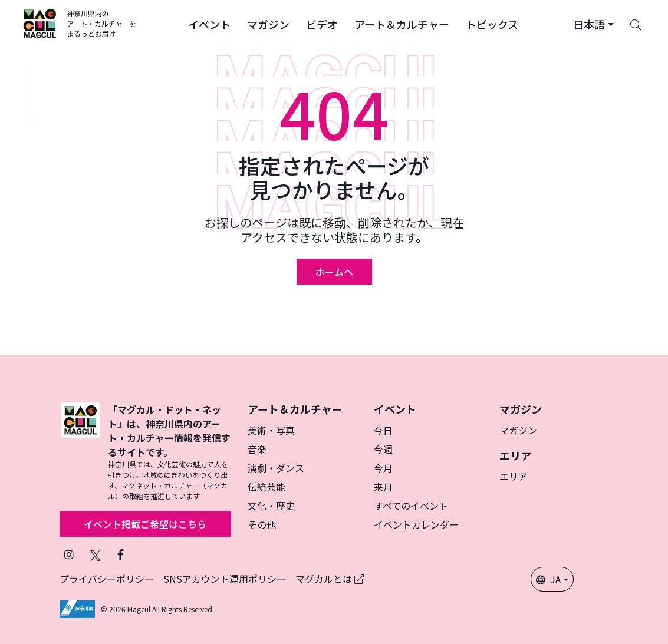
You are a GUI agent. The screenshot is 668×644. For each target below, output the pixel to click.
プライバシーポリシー (107, 579)
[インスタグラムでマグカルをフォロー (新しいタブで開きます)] (69, 554)
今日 (383, 430)
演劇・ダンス (276, 468)
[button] (209, 24)
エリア (514, 476)
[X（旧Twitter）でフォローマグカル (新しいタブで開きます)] (96, 554)
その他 (262, 524)
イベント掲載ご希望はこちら (145, 524)
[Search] (636, 24)
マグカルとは (330, 579)
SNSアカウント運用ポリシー (225, 579)
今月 (383, 468)
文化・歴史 (271, 506)
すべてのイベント (411, 506)
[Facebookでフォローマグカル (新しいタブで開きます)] (121, 554)
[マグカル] (80, 452)
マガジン (518, 430)
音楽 (257, 449)
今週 (383, 449)
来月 (383, 487)
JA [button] (548, 579)
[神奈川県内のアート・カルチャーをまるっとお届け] (80, 24)
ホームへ (334, 272)
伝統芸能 (266, 487)
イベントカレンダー (416, 524)
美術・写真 (271, 430)
